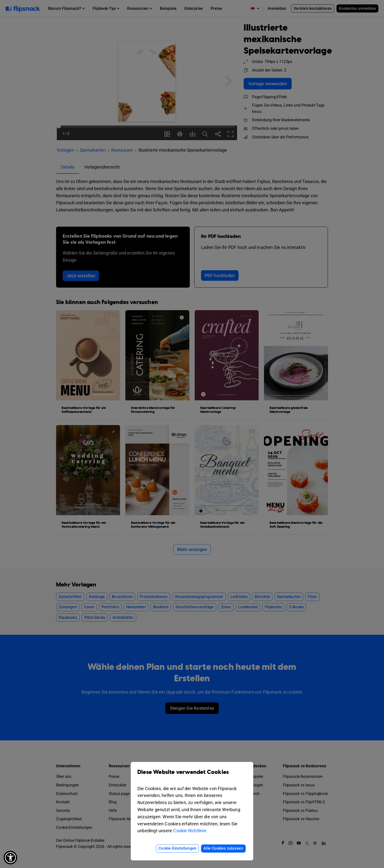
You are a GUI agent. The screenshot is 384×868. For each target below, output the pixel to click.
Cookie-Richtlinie (190, 831)
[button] (10, 858)
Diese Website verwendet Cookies (192, 776)
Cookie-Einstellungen (177, 848)
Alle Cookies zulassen (223, 848)
